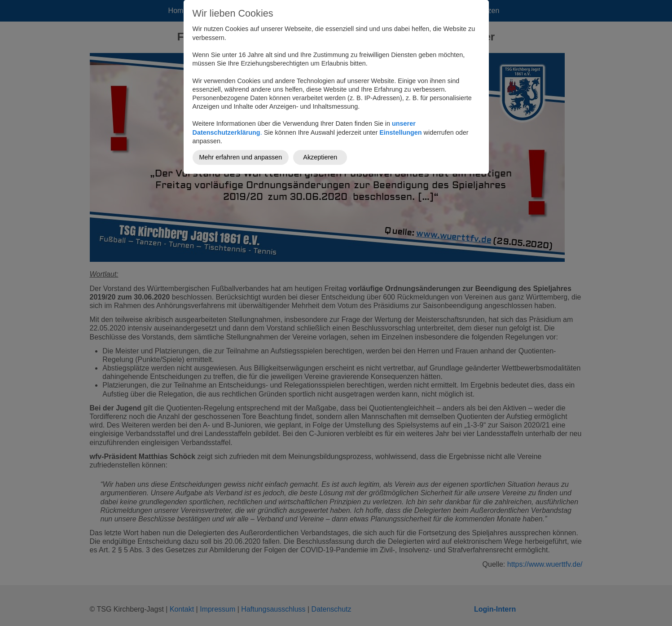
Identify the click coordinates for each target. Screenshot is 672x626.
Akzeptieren (320, 157)
